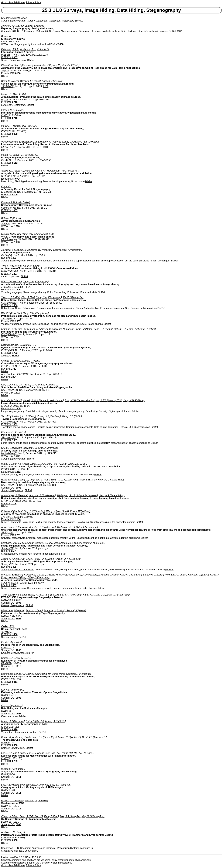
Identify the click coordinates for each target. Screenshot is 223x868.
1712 (14, 369)
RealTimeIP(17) (10, 485)
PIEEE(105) (7, 350)
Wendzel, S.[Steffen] (12, 575)
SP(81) (5, 71)
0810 (15, 729)
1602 (18, 619)
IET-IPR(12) (7, 366)
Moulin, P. (6, 94)
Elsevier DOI (8, 73)
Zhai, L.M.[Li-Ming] (41, 464)
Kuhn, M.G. (43, 49)
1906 (18, 290)
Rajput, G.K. (8, 658)
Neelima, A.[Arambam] (46, 448)
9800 (61, 44)
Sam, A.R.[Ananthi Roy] (112, 495)
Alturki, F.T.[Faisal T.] (12, 171)
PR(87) (5, 469)
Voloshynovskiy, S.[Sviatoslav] (17, 142)
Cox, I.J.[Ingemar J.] (12, 706)
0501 (45, 147)
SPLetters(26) (9, 438)
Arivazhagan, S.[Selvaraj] (15, 495)
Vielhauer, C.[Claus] (176, 575)
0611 (18, 777)
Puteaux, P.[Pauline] (12, 511)
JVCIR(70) (7, 319)
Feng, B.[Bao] (51, 816)
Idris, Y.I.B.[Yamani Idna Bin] (80, 400)
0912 (18, 666)
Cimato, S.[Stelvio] (11, 234)
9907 (15, 57)
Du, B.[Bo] (81, 464)
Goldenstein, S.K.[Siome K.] (39, 737)
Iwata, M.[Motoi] (84, 329)
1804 (14, 377)
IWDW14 (6, 616)
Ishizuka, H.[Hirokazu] (13, 611)
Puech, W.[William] (80, 511)
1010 (17, 226)
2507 (14, 585)
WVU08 (5, 743)
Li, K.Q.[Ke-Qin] (72, 559)
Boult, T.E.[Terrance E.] (94, 737)
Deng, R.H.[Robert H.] (31, 816)
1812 (18, 472)
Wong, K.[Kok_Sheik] (57, 511)
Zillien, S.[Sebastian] (38, 577)
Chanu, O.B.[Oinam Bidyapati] (17, 448)
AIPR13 (5, 632)
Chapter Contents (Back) (14, 18)
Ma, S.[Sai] (49, 595)
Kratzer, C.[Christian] (131, 575)
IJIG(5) (5, 147)
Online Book (8, 42)
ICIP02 (5, 115)
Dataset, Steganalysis (13, 748)
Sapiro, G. (18, 155)
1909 (15, 440)
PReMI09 (6, 663)
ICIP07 (5, 758)
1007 (15, 210)
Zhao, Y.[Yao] (55, 559)
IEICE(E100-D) (9, 334)
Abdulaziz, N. (8, 832)
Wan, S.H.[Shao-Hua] (91, 480)
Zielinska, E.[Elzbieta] (13, 250)
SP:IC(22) (6, 176)
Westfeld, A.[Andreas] (13, 769)
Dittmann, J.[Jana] (109, 575)
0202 (46, 86)
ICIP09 (5, 679)
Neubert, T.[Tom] (17, 577)
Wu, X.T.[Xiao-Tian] (11, 282)
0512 (15, 163)
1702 (15, 353)
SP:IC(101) (7, 533)
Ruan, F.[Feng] (9, 480)
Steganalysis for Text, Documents (19, 851)
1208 (18, 650)
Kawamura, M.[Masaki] (36, 329)
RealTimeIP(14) (10, 390)
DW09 (4, 695)
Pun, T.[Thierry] (91, 142)
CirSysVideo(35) (10, 303)
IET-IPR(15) (7, 501)
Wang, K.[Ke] (35, 595)
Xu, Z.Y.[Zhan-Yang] (68, 480)
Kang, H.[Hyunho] (103, 329)
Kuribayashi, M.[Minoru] (62, 329)
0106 (18, 73)
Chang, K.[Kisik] (10, 816)
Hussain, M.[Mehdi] (11, 400)
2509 (15, 305)
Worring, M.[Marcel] (94, 543)
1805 (18, 409)
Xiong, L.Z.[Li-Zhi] (11, 297)
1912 (17, 456)
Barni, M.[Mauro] (10, 81)
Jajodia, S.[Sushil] (34, 26)
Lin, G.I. (32, 126)
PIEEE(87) (7, 55)
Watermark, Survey (72, 21)
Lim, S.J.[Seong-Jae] (38, 753)
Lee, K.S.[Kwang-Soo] (13, 785)
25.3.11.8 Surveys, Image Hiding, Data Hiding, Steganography (112, 10)
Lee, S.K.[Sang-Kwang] (14, 753)
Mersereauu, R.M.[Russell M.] (63, 171)
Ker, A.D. (6, 187)
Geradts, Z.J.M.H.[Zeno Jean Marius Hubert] (58, 543)
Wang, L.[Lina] (9, 464)
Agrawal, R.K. (23, 658)
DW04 (4, 822)
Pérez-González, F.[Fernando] (17, 65)
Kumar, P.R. (30, 345)
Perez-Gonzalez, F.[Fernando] (75, 674)
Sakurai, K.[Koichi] (76, 611)
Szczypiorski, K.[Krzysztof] (67, 250)
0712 (18, 809)
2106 (14, 504)
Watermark (55, 21)
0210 (15, 102)
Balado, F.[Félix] (71, 65)
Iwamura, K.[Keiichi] (12, 329)
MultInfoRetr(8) (9, 453)
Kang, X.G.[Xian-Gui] (94, 595)
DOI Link (6, 258)
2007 (18, 321)
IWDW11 (6, 648)
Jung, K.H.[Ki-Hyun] (134, 400)
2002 (18, 488)
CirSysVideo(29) (10, 422)
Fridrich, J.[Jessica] (52, 81)
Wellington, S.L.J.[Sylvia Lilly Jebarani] (77, 495)
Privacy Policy (33, 2)
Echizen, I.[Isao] (34, 611)
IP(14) (4, 160)
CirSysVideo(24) (10, 271)
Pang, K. (21, 832)
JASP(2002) (8, 86)
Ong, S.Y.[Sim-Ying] (34, 511)
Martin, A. (6, 155)
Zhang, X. (43, 385)
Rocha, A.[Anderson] (12, 737)
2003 (18, 603)
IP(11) (4, 100)
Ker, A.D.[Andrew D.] (12, 690)
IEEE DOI (6, 57)
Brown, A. (6, 36)
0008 (15, 134)
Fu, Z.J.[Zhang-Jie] (73, 297)
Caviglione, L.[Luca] (35, 575)
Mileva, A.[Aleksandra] (86, 575)
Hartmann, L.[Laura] (198, 575)
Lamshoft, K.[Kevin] (154, 575)
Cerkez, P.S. (8, 626)
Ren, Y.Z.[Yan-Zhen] (63, 464)
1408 (15, 634)
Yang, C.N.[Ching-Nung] (35, 234)
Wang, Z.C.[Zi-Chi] (72, 416)
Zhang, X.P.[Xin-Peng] (49, 416)
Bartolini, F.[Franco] (30, 81)
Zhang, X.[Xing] (26, 480)
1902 (15, 424)
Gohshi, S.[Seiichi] (124, 329)
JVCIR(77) (7, 517)
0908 (18, 698)
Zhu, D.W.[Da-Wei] (46, 480)
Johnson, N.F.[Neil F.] (12, 26)
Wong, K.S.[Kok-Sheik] (27, 266)
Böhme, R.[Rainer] (11, 218)
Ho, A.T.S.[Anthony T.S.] (109, 400)
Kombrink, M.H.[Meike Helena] (17, 543)
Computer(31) (9, 31)
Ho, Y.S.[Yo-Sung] (83, 753)
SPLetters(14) (9, 192)
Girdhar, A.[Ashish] (11, 361)
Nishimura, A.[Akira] (145, 329)
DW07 (4, 806)
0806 (15, 745)
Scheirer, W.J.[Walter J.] (68, 737)
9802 (179, 31)
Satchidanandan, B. (12, 345)
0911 (15, 682)
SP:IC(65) (6, 406)
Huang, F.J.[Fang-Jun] (13, 721)
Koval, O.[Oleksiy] (72, 142)
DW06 (4, 774)
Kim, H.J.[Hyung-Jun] (93, 816)
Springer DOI (8, 488)
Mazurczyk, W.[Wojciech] (39, 250)
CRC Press (7, 239)
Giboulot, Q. (8, 432)
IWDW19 (6, 600)
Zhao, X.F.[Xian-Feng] (118, 595)
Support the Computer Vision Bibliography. (49, 863)
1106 (17, 242)
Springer (6, 224)
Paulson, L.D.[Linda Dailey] (16, 202)
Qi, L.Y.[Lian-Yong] (114, 480)
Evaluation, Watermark (13, 105)
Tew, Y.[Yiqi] (8, 266)
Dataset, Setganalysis (13, 605)
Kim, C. (5, 385)
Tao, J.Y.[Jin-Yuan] (11, 416)
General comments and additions (19, 860)
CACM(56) (7, 255)
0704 (18, 179)
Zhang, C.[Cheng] (11, 559)
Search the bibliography (14, 863)
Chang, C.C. (17, 385)
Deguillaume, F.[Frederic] (48, 142)
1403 (14, 258)
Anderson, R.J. (28, 49)
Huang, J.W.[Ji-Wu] (55, 721)
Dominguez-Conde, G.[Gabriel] (18, 674)
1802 (17, 393)
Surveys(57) (8, 548)
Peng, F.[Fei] (40, 559)
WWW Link (7, 44)
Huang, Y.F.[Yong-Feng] (69, 595)
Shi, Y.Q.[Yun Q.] (35, 721)
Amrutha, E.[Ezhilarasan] (43, 495)
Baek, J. (54, 385)
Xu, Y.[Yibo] (24, 464)
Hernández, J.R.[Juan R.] (48, 65)
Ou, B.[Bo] (27, 559)
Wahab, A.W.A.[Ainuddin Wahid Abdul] (43, 400)
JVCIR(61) (7, 287)
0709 (15, 195)
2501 (14, 551)
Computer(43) (9, 208)
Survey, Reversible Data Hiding (18, 522)
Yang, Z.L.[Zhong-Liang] (14, 595)
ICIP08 (5, 727)
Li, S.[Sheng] (29, 416)
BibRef (172, 31)
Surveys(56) (8, 564)
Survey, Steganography (14, 21)
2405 (14, 567)
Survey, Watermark (37, 21)
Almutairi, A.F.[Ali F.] (35, 171)
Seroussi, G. (31, 155)
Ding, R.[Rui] (28, 297)
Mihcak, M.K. (20, 94)
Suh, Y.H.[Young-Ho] (62, 753)
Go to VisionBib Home (13, 2)
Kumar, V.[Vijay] (31, 361)
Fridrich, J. (21, 432)
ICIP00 (5, 131)
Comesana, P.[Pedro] (47, 674)
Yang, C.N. (30, 385)
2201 (18, 535)
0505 (18, 824)
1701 (17, 337)
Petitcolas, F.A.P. (10, 49)
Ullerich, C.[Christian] (12, 801)
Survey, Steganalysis (12, 490)
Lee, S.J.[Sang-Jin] (60, 785)
